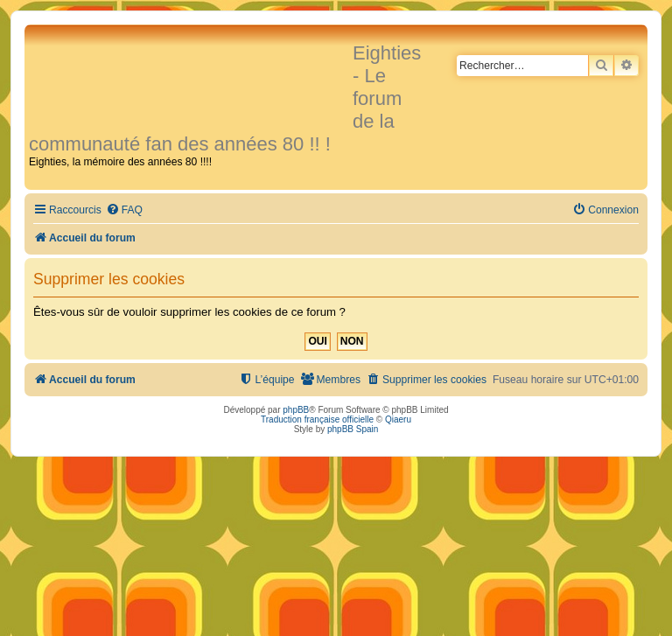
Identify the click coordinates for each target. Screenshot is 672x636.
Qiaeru (398, 419)
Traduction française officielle (317, 419)
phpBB (296, 410)
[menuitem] (124, 210)
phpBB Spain (353, 429)
